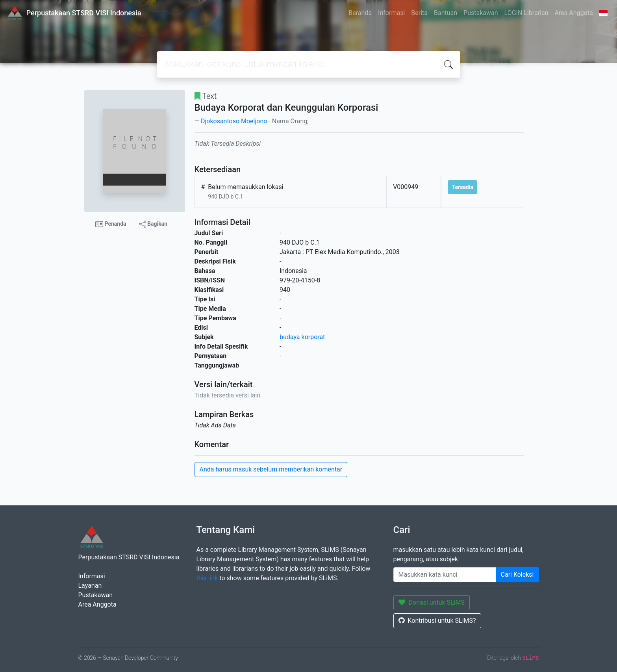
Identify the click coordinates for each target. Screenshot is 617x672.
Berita (419, 13)
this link (207, 578)
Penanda (111, 224)
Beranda (360, 13)
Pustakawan (481, 13)
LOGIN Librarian (526, 13)
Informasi (391, 13)
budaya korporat (302, 337)
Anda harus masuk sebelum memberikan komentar (271, 469)
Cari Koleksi (517, 575)
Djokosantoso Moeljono (234, 121)
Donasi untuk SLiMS (432, 602)
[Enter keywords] (445, 575)
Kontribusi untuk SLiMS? (437, 621)
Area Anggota (574, 13)
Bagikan (153, 224)
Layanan (90, 586)
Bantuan (446, 13)
